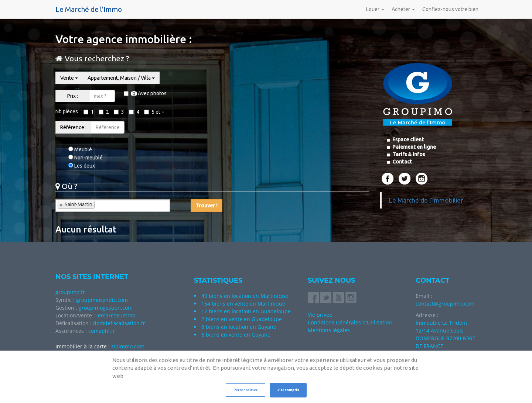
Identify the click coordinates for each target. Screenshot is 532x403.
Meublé (80, 149)
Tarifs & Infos (408, 154)
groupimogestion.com (106, 308)
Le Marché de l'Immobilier (426, 200)
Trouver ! (207, 206)
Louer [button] (375, 9)
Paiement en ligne (414, 147)
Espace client (407, 139)
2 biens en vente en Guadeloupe (242, 319)
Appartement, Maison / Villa (121, 78)
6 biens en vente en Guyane (236, 335)
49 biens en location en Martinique (245, 296)
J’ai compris (288, 390)
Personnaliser (245, 390)
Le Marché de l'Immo (89, 9)
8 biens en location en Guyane (239, 327)
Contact (402, 162)
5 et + (154, 112)
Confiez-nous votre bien (450, 9)
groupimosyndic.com (102, 300)
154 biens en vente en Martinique (243, 304)
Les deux (82, 166)
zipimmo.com (128, 346)
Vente (69, 78)
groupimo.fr (70, 292)
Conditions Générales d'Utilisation (350, 322)
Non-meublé (86, 158)
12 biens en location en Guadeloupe (246, 311)
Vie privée (320, 315)
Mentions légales (329, 330)
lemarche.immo (116, 315)
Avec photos (145, 93)
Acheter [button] (403, 9)
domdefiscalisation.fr (119, 323)
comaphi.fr (102, 331)
